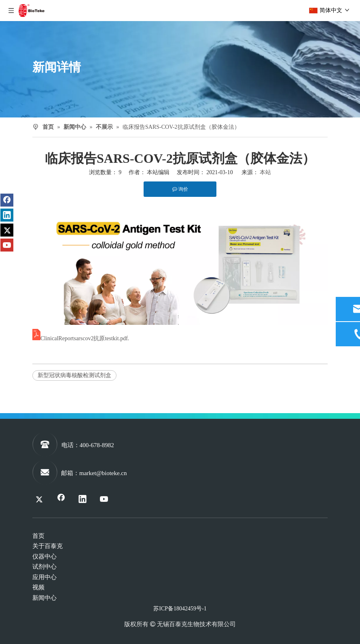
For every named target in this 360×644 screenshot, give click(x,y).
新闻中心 (44, 598)
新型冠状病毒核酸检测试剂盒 (74, 375)
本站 (265, 172)
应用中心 (44, 577)
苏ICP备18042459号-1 (180, 609)
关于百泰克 (48, 546)
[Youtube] (7, 245)
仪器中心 (44, 557)
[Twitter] (7, 230)
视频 (38, 587)
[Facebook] (7, 200)
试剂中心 (44, 567)
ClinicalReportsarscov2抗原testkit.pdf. (85, 338)
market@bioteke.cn (103, 473)
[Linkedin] (7, 215)
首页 (38, 536)
